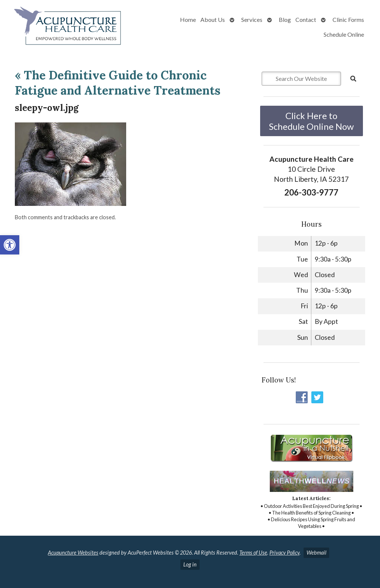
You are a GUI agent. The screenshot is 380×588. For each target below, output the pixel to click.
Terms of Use (253, 553)
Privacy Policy (284, 553)
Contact (306, 19)
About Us (213, 19)
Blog (285, 19)
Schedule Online (344, 34)
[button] (10, 245)
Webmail (316, 553)
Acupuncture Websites (73, 553)
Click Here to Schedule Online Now (311, 121)
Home (188, 19)
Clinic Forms (348, 19)
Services (252, 19)
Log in (190, 564)
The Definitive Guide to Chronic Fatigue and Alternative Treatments (118, 83)
